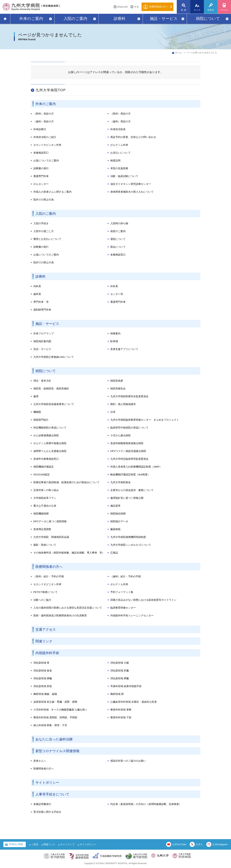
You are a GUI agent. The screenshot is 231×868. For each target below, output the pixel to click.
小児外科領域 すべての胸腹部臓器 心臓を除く (60, 710)
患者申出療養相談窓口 (46, 459)
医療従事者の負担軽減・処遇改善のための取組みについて (66, 482)
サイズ (197, 10)
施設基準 (115, 506)
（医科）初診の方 (44, 114)
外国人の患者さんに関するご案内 (52, 192)
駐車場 (114, 341)
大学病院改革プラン (45, 498)
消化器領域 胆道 (43, 686)
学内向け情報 (16, 844)
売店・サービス (42, 349)
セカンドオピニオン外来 (47, 145)
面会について (118, 247)
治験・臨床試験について (124, 176)
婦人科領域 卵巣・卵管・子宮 (50, 725)
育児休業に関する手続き (47, 812)
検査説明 (115, 160)
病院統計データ (119, 521)
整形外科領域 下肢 (121, 717)
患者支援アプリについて (124, 349)
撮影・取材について (45, 545)
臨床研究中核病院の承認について (129, 428)
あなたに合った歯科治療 (54, 739)
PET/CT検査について (46, 592)
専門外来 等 (41, 302)
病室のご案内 (118, 231)
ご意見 (35, 844)
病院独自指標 (118, 514)
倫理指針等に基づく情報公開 (127, 498)
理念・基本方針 (42, 381)
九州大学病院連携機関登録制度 (128, 537)
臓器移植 (115, 529)
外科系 (114, 286)
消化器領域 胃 (41, 663)
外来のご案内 (31, 19)
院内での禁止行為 (44, 200)
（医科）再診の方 (120, 114)
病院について (208, 19)
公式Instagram (220, 844)
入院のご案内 (75, 19)
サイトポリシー (47, 783)
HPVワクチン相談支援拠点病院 (128, 451)
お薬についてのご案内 (46, 160)
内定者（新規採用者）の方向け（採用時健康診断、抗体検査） (146, 804)
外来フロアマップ (44, 333)
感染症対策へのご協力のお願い (128, 761)
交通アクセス (46, 629)
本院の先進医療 (119, 168)
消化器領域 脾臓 (43, 678)
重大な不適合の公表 (45, 506)
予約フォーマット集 (122, 592)
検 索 (184, 10)
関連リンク (44, 641)
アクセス (224, 10)
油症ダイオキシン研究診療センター (131, 184)
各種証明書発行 (42, 804)
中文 (137, 7)
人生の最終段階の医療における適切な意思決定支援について (68, 608)
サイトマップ (67, 844)
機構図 (37, 412)
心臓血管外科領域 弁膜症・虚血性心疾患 (134, 702)
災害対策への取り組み (46, 490)
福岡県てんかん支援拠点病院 (50, 451)
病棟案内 (115, 333)
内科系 (37, 286)
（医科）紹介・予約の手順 (49, 576)
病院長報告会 (118, 388)
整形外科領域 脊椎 (121, 710)
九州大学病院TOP (51, 90)
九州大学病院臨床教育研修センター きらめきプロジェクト (145, 420)
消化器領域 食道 (43, 670)
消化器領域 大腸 (120, 663)
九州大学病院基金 (120, 482)
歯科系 (37, 294)
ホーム (178, 53)
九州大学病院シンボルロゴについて (131, 545)
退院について (118, 239)
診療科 (120, 19)
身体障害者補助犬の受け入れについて (132, 192)
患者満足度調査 (42, 529)
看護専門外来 (41, 176)
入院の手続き (41, 223)
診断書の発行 (41, 168)
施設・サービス (164, 19)
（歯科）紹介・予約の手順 (126, 576)
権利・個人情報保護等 (123, 404)
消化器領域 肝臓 (120, 670)
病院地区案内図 (42, 341)
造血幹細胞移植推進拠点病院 (127, 443)
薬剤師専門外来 (42, 310)
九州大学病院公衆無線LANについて (54, 357)
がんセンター (41, 184)
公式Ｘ (199, 844)
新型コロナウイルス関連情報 (57, 751)
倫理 (36, 396)
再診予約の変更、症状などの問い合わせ (133, 137)
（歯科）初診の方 (44, 121)
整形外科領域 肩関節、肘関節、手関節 (55, 717)
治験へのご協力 (42, 600)
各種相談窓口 (41, 153)
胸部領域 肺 (117, 694)
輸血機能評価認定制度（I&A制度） (130, 474)
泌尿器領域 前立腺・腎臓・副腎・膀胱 (55, 702)
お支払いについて (120, 153)
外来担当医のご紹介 (45, 137)
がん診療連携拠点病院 (46, 435)
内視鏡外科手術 (47, 653)
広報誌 (114, 553)
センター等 (117, 294)
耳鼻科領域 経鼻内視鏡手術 (126, 686)
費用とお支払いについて (47, 239)
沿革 (113, 412)
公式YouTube (179, 844)
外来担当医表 (118, 129)
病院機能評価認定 (44, 467)
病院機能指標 (41, 514)
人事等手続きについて (52, 794)
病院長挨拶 (117, 381)
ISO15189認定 (42, 474)
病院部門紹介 (41, 420)
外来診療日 (40, 129)
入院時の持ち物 (119, 223)
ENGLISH (123, 7)
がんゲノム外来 (119, 145)
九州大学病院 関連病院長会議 (51, 537)
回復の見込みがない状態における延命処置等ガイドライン (143, 600)
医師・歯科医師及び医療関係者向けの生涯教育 (60, 615)
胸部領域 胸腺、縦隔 (45, 694)
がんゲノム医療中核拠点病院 (50, 443)
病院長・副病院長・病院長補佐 (51, 388)
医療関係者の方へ (49, 567)
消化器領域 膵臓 (120, 678)
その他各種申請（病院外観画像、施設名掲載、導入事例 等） (69, 553)
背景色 (211, 10)
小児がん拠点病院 (120, 435)
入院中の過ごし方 (44, 231)
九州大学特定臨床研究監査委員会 (129, 459)
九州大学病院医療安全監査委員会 (129, 396)
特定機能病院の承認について (50, 428)
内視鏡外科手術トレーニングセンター (132, 615)
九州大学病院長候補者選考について (54, 404)
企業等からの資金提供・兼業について (132, 490)
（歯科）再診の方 (120, 121)
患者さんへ (40, 761)
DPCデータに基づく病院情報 (50, 521)
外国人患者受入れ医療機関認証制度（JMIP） (136, 467)
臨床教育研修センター (123, 608)
